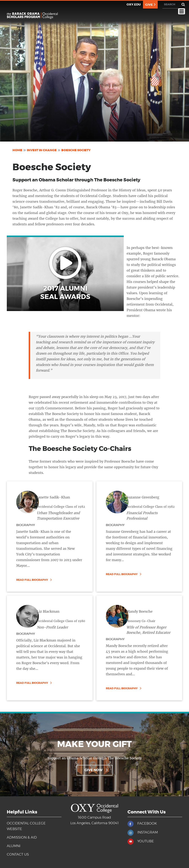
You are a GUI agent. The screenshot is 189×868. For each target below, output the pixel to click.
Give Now (94, 770)
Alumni (14, 846)
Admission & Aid (22, 838)
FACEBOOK (147, 824)
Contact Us (18, 855)
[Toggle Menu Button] (182, 11)
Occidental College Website (26, 826)
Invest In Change (42, 150)
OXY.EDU (134, 5)
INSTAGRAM (148, 833)
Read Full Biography (32, 580)
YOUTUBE (146, 841)
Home (17, 150)
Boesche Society (76, 150)
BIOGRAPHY (26, 525)
